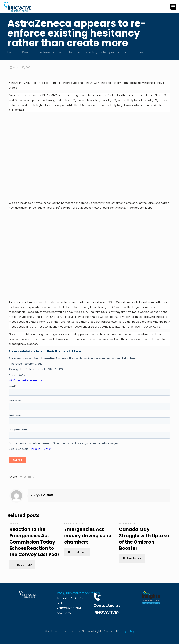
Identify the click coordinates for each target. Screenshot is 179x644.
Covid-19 (28, 52)
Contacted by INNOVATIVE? (107, 609)
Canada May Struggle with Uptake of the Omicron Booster (144, 539)
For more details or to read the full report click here (45, 351)
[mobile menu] (173, 7)
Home (11, 52)
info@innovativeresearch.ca (78, 593)
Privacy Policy (126, 631)
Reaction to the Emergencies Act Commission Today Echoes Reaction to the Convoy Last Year (34, 542)
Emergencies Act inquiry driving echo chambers (88, 536)
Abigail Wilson (42, 495)
